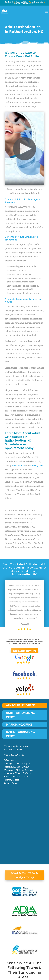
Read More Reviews (24, 651)
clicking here (37, 465)
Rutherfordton (27, 3)
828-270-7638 (18, 465)
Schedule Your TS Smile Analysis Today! (24, 875)
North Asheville (36, 2)
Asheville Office (21, 2)
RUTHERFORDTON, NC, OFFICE (20, 734)
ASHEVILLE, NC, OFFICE (20, 705)
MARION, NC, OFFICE (19, 725)
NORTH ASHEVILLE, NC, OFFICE (21, 715)
